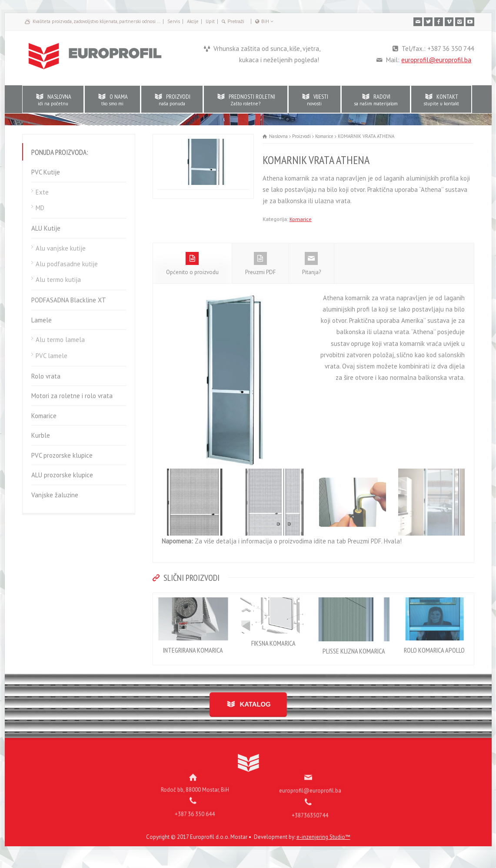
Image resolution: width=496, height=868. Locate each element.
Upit (210, 21)
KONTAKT (441, 100)
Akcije (193, 21)
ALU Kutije (46, 228)
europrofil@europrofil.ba (436, 60)
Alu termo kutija (58, 280)
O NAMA (112, 100)
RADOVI (376, 100)
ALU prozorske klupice (62, 475)
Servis (174, 21)
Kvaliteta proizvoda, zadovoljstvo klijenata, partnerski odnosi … (97, 21)
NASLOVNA (53, 100)
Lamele (42, 320)
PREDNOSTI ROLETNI (246, 100)
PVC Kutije (46, 172)
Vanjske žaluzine (55, 495)
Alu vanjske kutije (61, 248)
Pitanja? (311, 272)
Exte (42, 192)
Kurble (41, 435)
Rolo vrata (46, 376)
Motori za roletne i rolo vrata (72, 396)
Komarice (301, 219)
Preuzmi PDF (260, 272)
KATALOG (251, 713)
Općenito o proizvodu (192, 272)
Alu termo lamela (60, 340)
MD (40, 208)
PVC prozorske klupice (62, 455)
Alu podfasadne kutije (67, 264)
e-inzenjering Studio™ (323, 846)
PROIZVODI (172, 100)
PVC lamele (52, 356)
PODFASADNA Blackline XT (69, 300)
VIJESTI (315, 100)
